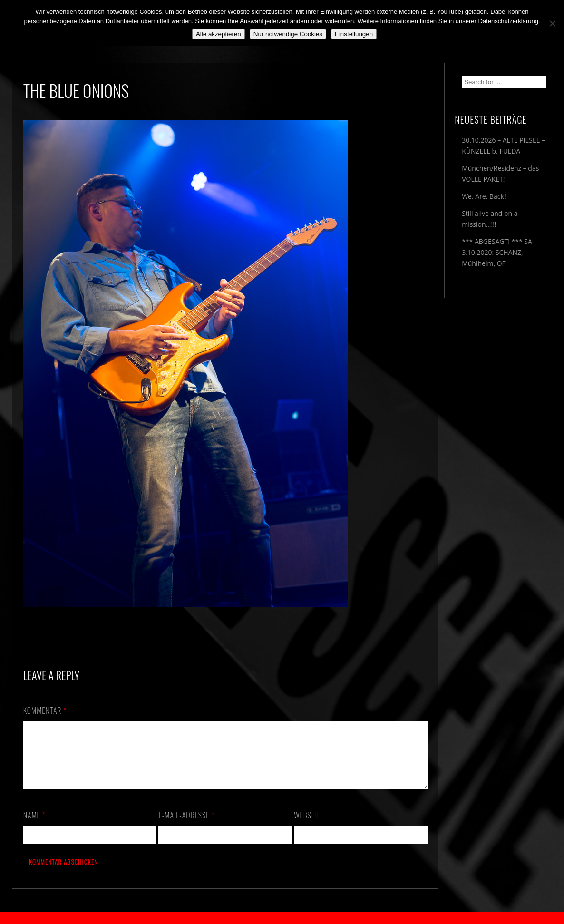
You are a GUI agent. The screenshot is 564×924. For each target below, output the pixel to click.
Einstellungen (354, 34)
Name (34, 827)
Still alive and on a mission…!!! (490, 219)
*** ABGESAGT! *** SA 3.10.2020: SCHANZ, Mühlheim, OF (497, 252)
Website (307, 827)
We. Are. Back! (484, 196)
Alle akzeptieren (219, 34)
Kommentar (45, 710)
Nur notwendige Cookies (288, 34)
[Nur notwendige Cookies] (552, 23)
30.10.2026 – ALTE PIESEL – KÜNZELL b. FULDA (503, 146)
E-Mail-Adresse (186, 827)
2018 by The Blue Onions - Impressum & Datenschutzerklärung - (282, 918)
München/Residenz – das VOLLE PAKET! (500, 174)
